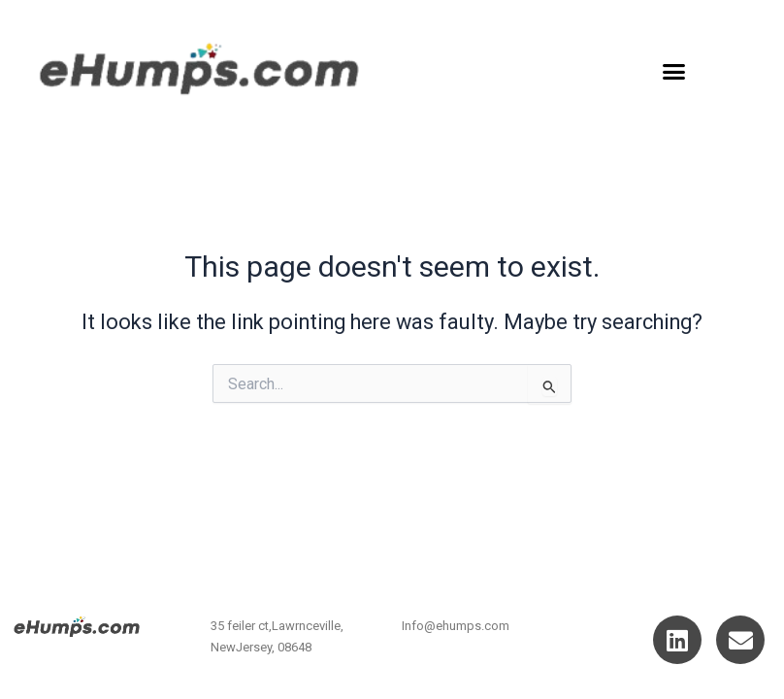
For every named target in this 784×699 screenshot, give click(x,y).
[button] (674, 72)
